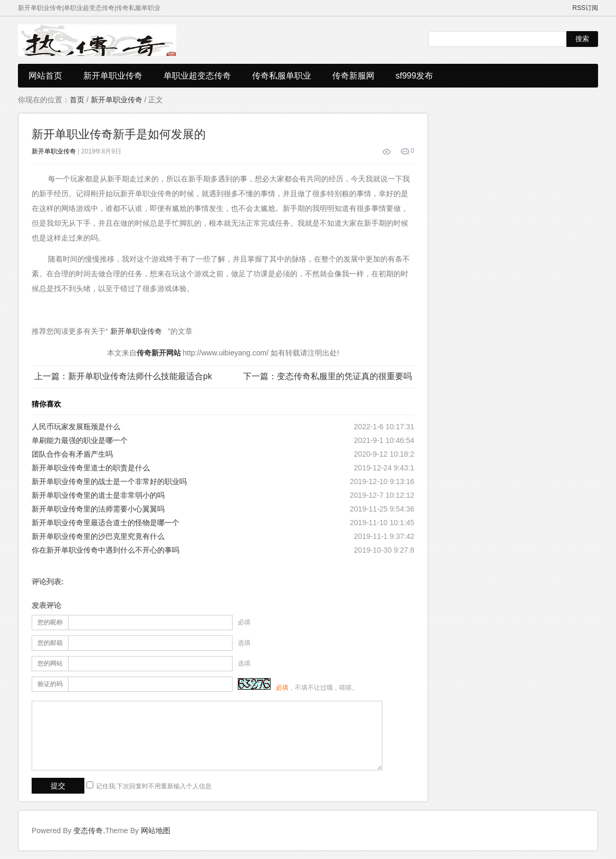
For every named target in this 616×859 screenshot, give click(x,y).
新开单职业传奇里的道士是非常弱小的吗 (98, 495)
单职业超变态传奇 (197, 76)
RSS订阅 (585, 8)
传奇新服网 (353, 76)
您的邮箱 (50, 643)
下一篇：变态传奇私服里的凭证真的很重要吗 (328, 376)
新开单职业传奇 (113, 76)
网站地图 (156, 831)
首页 (77, 100)
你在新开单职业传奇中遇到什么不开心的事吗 (105, 550)
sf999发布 (414, 76)
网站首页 (45, 76)
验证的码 (50, 684)
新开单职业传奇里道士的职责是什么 (91, 468)
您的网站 (50, 663)
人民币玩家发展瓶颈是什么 (76, 427)
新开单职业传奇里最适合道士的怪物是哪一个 (105, 523)
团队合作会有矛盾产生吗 (72, 454)
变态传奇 (88, 831)
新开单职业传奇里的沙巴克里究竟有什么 (98, 536)
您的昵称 (50, 622)
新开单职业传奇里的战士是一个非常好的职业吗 (109, 481)
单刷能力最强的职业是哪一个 (80, 440)
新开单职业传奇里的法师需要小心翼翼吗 (98, 509)
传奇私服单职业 (282, 76)
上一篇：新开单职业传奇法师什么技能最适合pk (123, 376)
